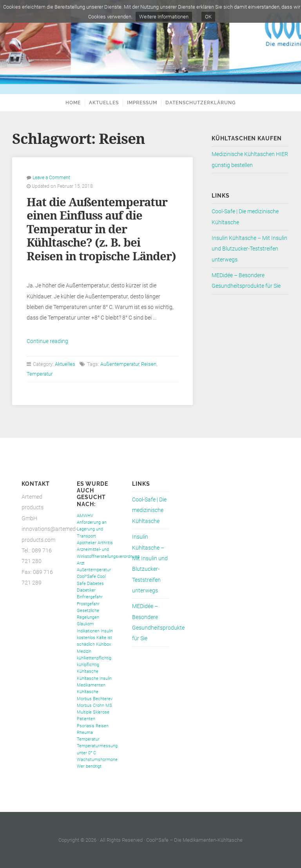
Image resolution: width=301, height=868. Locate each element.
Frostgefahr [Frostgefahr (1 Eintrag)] (88, 604)
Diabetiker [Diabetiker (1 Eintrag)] (86, 590)
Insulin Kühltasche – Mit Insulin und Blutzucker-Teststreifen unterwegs (249, 249)
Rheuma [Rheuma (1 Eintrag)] (85, 733)
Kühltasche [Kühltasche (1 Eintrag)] (88, 671)
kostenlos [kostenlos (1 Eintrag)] (86, 638)
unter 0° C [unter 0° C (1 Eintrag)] (86, 753)
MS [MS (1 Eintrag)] (109, 705)
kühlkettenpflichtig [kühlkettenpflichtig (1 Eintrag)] (94, 658)
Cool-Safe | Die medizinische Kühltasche (149, 510)
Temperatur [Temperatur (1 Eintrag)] (88, 739)
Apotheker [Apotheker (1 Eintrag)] (87, 543)
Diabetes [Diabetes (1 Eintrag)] (95, 584)
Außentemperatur (120, 364)
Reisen (149, 364)
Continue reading (47, 341)
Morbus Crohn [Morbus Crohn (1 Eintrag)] (91, 705)
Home (73, 103)
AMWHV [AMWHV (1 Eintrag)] (85, 516)
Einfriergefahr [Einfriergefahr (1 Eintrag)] (90, 597)
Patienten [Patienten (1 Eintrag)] (86, 719)
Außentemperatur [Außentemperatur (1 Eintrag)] (94, 570)
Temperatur (40, 374)
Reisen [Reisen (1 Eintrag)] (102, 726)
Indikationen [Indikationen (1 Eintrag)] (88, 631)
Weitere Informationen (164, 17)
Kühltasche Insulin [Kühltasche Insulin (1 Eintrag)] (94, 678)
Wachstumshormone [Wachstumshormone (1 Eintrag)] (97, 760)
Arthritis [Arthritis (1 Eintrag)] (105, 543)
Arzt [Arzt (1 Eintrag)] (81, 563)
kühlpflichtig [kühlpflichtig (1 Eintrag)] (88, 665)
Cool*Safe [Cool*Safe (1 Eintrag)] (86, 577)
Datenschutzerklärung (201, 103)
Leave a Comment (51, 178)
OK (208, 17)
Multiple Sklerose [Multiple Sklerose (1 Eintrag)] (93, 712)
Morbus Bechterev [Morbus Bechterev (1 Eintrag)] (95, 699)
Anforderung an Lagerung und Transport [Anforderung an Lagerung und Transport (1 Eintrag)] (92, 529)
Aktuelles (104, 103)
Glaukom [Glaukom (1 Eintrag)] (85, 624)
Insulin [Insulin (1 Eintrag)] (107, 631)
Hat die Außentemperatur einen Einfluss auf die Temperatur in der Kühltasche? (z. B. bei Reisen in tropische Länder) (101, 229)
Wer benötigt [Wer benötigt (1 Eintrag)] (89, 766)
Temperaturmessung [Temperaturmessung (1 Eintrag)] (97, 746)
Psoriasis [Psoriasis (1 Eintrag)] (86, 726)
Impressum (142, 103)
